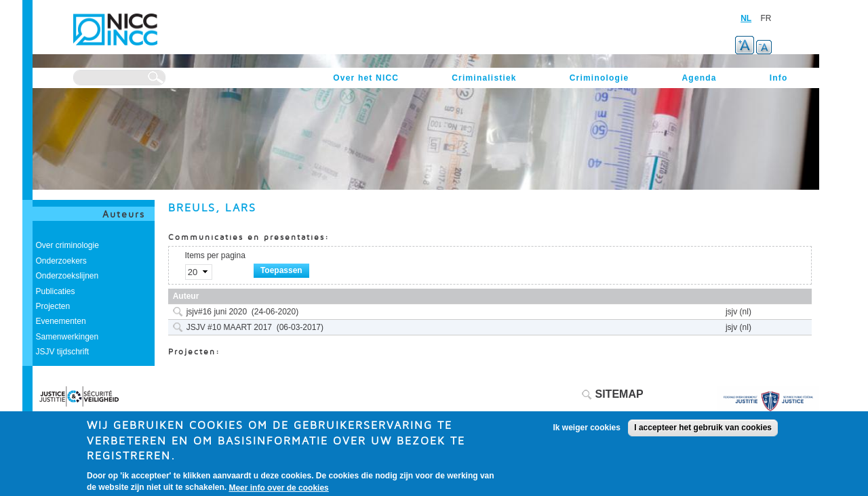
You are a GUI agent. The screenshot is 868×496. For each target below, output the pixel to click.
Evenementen (61, 321)
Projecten (53, 306)
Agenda (699, 78)
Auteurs (124, 214)
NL (746, 18)
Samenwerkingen (67, 337)
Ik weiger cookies (587, 433)
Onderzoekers (61, 261)
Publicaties (56, 291)
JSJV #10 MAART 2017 (229, 327)
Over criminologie (67, 245)
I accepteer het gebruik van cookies (703, 433)
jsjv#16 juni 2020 (217, 312)
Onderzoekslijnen (67, 276)
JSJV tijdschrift (63, 352)
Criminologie (599, 78)
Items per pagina (215, 255)
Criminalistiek (484, 78)
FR (766, 18)
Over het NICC (366, 78)
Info (779, 78)
